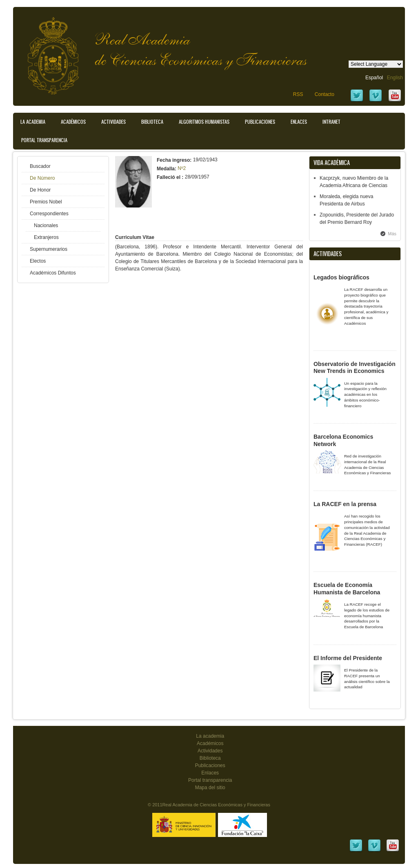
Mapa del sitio (210, 788)
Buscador (40, 166)
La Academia (33, 122)
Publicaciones (260, 122)
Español (374, 78)
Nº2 (182, 168)
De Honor (40, 190)
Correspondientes (49, 214)
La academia (210, 736)
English (395, 78)
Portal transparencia (44, 140)
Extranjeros (46, 237)
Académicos (73, 122)
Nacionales (46, 225)
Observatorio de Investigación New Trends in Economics (355, 368)
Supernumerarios (49, 249)
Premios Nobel (46, 202)
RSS (298, 94)
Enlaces (299, 122)
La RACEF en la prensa (345, 504)
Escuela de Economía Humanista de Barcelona (347, 589)
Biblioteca (152, 122)
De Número (42, 178)
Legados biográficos (341, 277)
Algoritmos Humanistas (204, 122)
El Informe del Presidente (348, 658)
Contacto (325, 94)
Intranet (331, 122)
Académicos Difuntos (53, 273)
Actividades (113, 122)
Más (392, 234)
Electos (38, 261)
